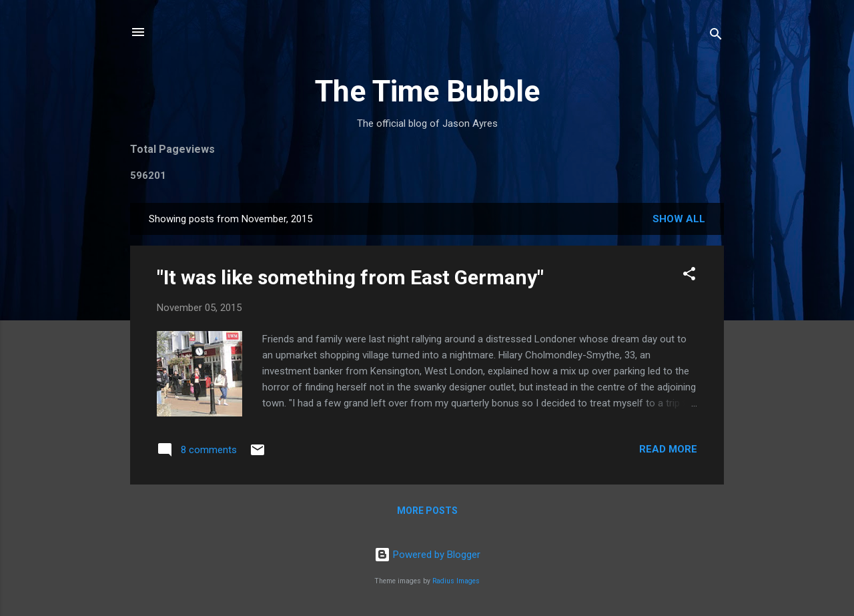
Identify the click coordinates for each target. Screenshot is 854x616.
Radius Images (456, 581)
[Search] (716, 36)
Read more (668, 449)
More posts (427, 511)
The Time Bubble (427, 91)
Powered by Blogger (427, 555)
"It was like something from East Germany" (350, 277)
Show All (679, 219)
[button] (689, 276)
